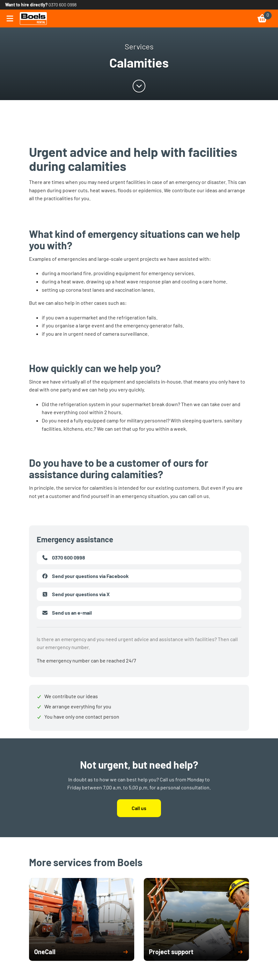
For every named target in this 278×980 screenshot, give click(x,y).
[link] (33, 18)
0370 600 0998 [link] (62, 5)
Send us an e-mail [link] (67, 613)
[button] (82, 952)
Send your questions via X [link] (76, 594)
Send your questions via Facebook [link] (85, 576)
